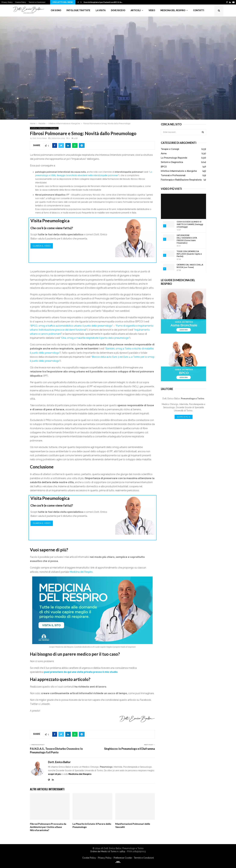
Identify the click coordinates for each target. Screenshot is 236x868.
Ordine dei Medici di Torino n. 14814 (108, 851)
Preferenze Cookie (123, 858)
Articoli (136, 10)
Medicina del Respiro (173, 10)
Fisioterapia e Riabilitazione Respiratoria (181, 180)
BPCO (164, 167)
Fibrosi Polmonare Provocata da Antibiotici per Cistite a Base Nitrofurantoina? (48, 827)
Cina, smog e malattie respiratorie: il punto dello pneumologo (95, 338)
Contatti (199, 10)
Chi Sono (56, 10)
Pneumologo (106, 767)
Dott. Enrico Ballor (40, 138)
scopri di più (54, 774)
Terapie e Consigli (170, 149)
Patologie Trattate (78, 10)
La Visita (101, 10)
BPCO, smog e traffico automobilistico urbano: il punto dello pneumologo (71, 326)
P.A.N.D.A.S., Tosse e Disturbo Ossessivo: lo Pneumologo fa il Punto (56, 750)
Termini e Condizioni (37, 2)
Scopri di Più (184, 417)
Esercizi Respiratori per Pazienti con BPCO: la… (103, 2)
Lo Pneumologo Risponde (174, 158)
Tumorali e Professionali (173, 175)
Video (152, 10)
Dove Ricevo (118, 10)
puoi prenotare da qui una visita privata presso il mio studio (81, 672)
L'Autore (167, 389)
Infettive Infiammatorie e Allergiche (44, 128)
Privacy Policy (7, 2)
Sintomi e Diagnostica (172, 162)
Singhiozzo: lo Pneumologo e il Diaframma (130, 749)
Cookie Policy (21, 2)
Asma (164, 153)
